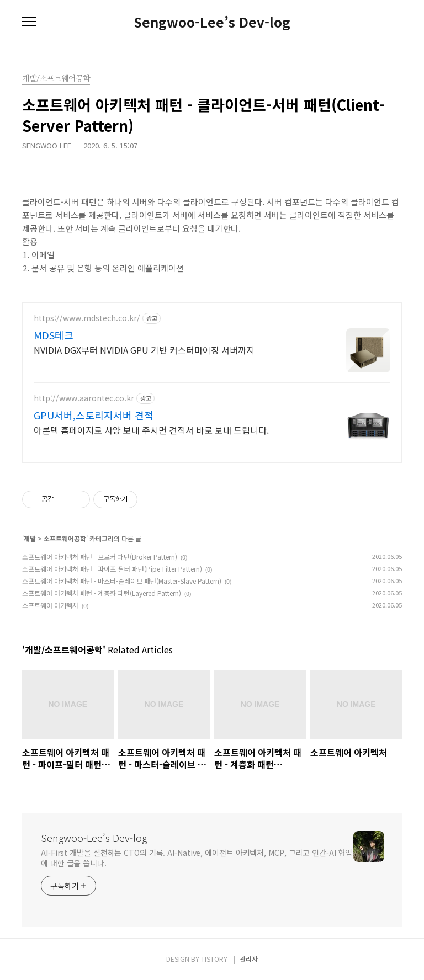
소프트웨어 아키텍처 (50, 605)
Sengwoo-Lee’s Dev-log (212, 22)
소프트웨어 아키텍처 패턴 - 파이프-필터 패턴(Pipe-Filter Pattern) (112, 569)
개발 (30, 538)
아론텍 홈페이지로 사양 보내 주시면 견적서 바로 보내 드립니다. (151, 430)
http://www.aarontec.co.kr (84, 398)
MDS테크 (54, 335)
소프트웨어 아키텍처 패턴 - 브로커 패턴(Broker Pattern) (100, 556)
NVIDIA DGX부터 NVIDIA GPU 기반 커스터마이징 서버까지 (144, 350)
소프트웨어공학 (65, 538)
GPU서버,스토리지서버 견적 (94, 415)
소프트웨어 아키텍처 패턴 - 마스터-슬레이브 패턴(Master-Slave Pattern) (122, 581)
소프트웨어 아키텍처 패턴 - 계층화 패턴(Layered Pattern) (102, 593)
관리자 (249, 959)
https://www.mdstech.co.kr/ (87, 318)
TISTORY (214, 959)
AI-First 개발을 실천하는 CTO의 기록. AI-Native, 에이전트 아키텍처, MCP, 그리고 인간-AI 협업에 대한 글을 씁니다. (197, 858)
